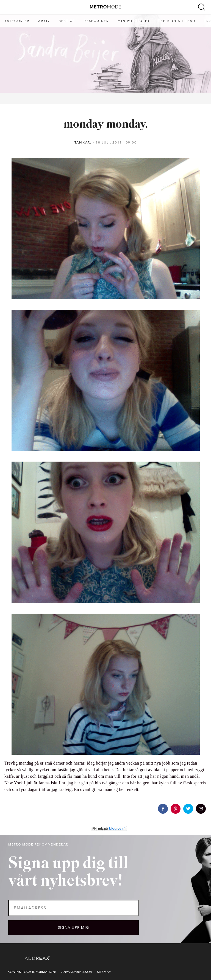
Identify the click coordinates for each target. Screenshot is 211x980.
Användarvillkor (77, 972)
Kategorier (17, 21)
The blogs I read (177, 21)
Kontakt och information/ (32, 972)
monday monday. (106, 125)
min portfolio (134, 21)
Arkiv (44, 21)
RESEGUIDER (96, 21)
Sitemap (104, 972)
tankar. (83, 142)
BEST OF (67, 21)
